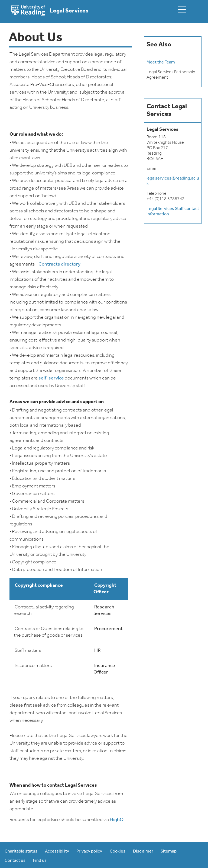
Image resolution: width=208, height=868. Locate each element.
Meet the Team (161, 62)
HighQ (117, 820)
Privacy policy (89, 851)
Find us (40, 861)
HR (97, 651)
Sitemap (169, 851)
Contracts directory (59, 264)
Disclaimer (143, 851)
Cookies (118, 851)
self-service (51, 378)
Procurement (108, 629)
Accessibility (57, 851)
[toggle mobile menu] (182, 9)
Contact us (15, 861)
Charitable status (21, 851)
